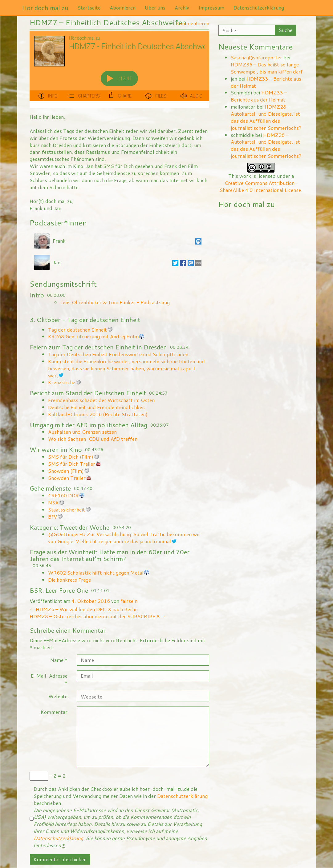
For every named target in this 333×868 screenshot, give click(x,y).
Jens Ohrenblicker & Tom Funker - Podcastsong (115, 302)
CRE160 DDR (63, 495)
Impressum (211, 8)
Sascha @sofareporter (256, 57)
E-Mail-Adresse (49, 679)
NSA (53, 502)
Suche (286, 30)
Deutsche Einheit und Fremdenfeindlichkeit (97, 407)
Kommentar (54, 712)
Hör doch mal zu (45, 8)
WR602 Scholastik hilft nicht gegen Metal (96, 573)
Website (58, 696)
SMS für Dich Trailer (72, 464)
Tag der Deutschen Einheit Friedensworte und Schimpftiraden (118, 354)
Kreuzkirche (62, 382)
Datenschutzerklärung (259, 8)
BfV (53, 517)
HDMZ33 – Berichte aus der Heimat (266, 82)
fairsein (129, 601)
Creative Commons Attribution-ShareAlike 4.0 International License (260, 186)
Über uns (155, 8)
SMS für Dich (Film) (71, 457)
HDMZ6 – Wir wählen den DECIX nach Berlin (84, 609)
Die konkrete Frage (69, 580)
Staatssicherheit (67, 510)
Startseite (89, 8)
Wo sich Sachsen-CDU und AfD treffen (93, 439)
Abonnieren (123, 8)
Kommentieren (193, 23)
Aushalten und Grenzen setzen (82, 432)
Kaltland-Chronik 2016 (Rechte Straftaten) (98, 414)
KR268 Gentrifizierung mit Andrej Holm (93, 336)
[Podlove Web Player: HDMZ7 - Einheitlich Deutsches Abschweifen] (119, 70)
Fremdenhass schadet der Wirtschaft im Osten (101, 400)
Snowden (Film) (66, 471)
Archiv (182, 8)
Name (59, 660)
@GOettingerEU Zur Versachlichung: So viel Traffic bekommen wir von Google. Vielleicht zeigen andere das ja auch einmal (124, 538)
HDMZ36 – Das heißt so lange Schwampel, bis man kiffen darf (267, 68)
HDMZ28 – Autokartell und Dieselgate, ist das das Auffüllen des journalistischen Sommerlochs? (266, 117)
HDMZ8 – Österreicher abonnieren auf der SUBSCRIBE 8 (98, 616)
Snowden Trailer (67, 478)
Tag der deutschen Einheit (77, 330)
